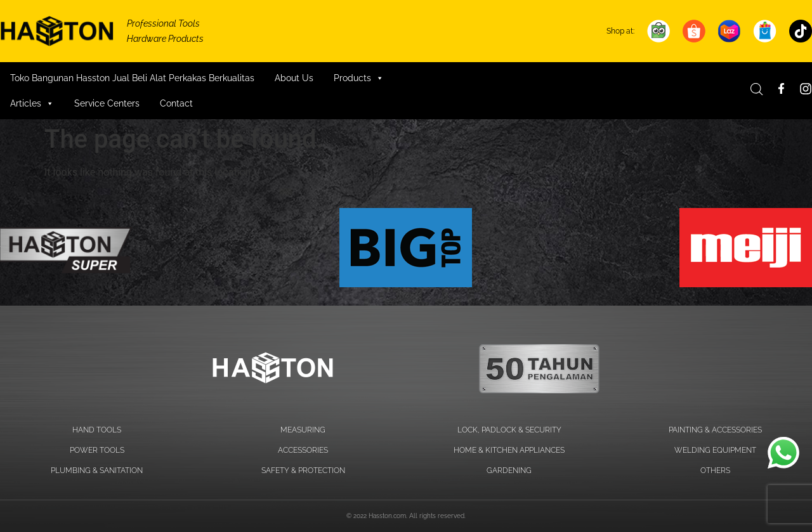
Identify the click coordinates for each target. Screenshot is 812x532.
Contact (176, 103)
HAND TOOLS (97, 430)
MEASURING (303, 430)
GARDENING (509, 470)
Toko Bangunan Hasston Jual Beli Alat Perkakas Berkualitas (132, 78)
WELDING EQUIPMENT (715, 450)
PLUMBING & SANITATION (97, 470)
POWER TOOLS (97, 450)
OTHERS (715, 470)
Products (359, 78)
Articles (32, 103)
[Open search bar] (757, 89)
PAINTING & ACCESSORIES (715, 430)
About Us (294, 78)
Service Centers (107, 103)
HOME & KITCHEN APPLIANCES (509, 450)
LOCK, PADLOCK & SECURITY (509, 430)
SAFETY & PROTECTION (303, 470)
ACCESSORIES (303, 450)
